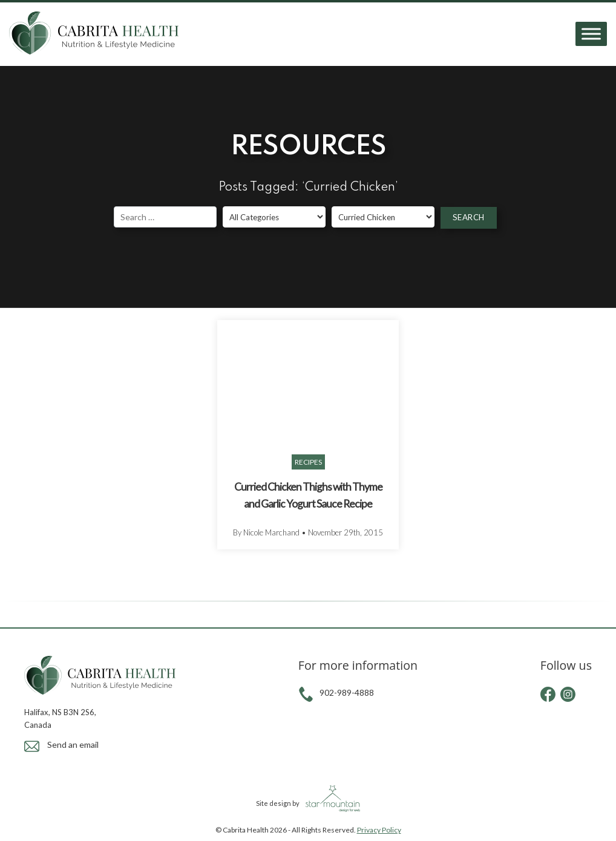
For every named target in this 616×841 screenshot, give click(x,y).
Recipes (308, 462)
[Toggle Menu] (591, 34)
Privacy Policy (379, 830)
